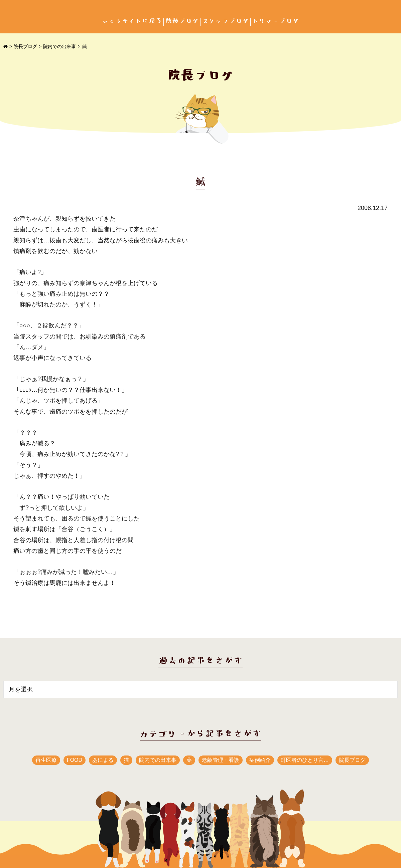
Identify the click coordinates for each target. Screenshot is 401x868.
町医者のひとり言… (305, 760)
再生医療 (46, 760)
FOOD (75, 760)
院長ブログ (182, 21)
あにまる (103, 760)
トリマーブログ (276, 21)
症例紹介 (260, 760)
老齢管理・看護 (221, 760)
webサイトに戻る (132, 21)
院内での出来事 (59, 46)
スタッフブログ (226, 21)
